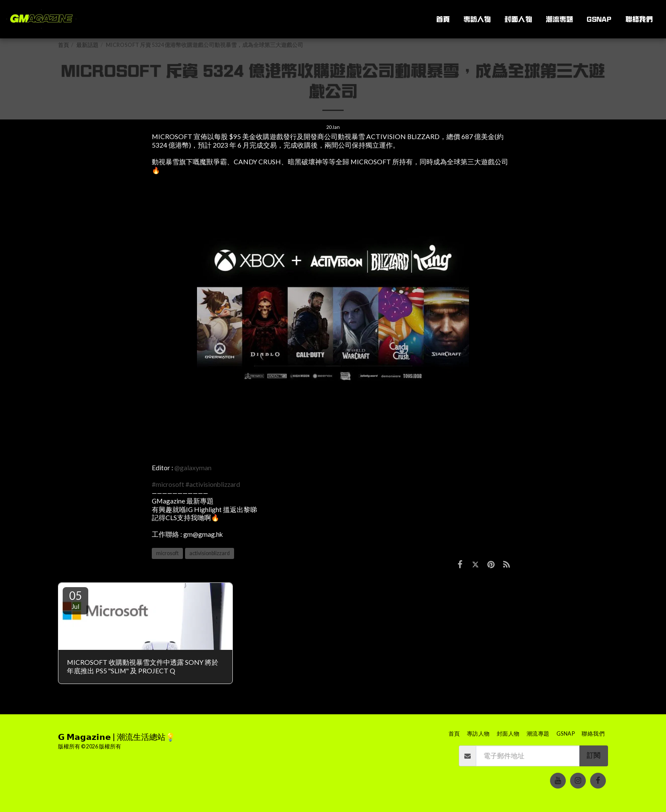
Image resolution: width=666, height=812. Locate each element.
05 (75, 600)
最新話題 (87, 45)
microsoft (167, 553)
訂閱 (594, 755)
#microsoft (168, 484)
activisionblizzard (210, 553)
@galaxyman (193, 468)
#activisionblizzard (213, 484)
